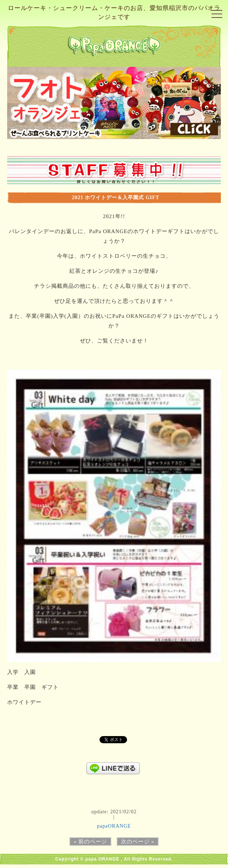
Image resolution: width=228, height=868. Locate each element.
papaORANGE (114, 826)
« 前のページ (90, 842)
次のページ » (138, 842)
